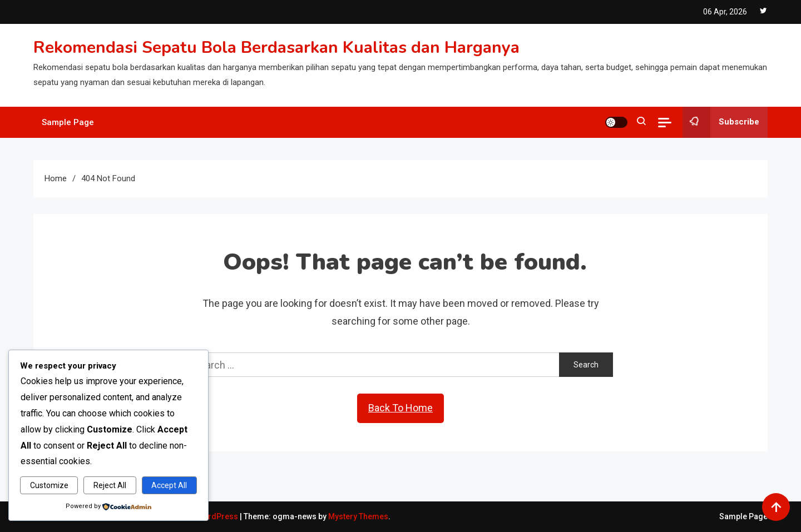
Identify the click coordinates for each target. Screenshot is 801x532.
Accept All (169, 485)
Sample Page (68, 122)
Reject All (110, 485)
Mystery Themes (358, 516)
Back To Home (400, 408)
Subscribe (721, 122)
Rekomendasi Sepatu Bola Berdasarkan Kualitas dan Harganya (276, 48)
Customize (49, 485)
